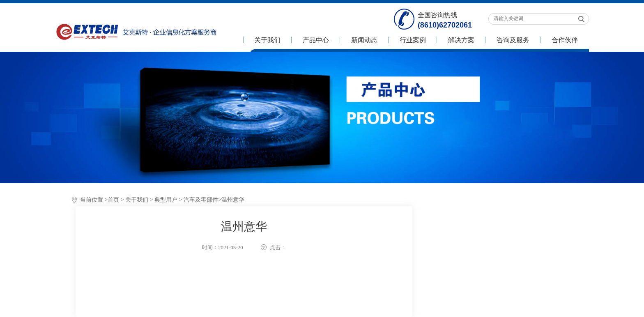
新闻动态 (364, 40)
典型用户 (166, 200)
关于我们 (267, 40)
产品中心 (316, 40)
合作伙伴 (565, 40)
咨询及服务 (513, 40)
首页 (113, 200)
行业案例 (413, 40)
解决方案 (461, 40)
